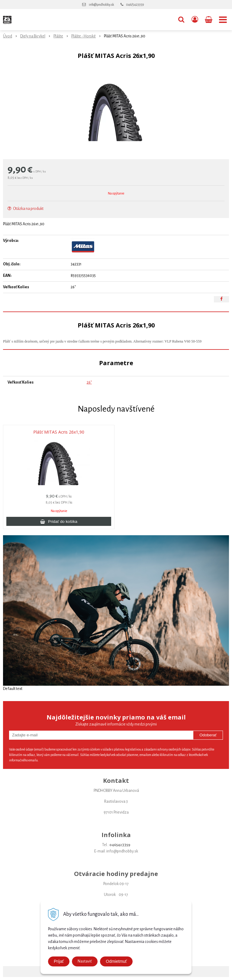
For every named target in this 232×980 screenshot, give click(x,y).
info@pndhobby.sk (101, 5)
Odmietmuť (116, 961)
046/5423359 (135, 5)
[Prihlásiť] (195, 20)
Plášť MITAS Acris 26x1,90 (59, 432)
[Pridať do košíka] (59, 521)
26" (89, 382)
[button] (181, 20)
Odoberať (208, 735)
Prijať (59, 961)
